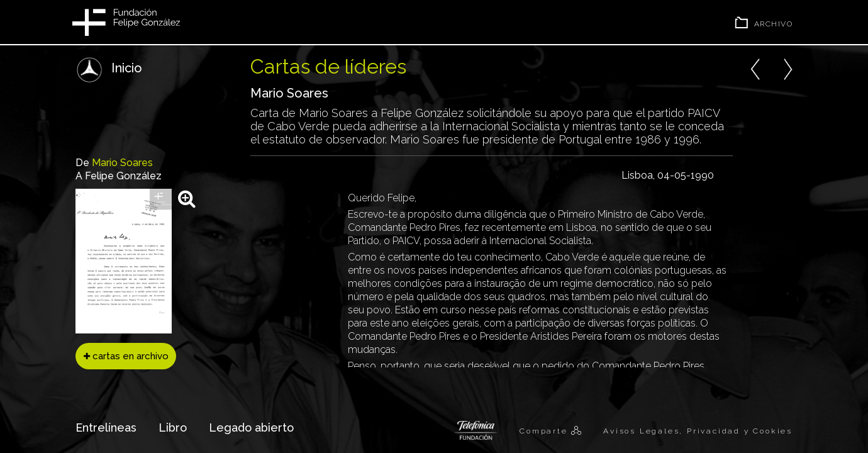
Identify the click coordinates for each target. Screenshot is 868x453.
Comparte (545, 431)
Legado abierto (251, 428)
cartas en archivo (126, 356)
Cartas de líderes (328, 66)
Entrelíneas (106, 428)
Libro (173, 428)
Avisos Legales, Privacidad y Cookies (698, 431)
